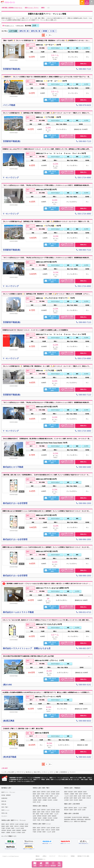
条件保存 (53, 864)
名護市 (7, 826)
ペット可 (4, 772)
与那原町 (24, 830)
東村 (34, 796)
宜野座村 (4, 830)
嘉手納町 (22, 824)
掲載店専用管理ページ (40, 859)
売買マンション (5, 810)
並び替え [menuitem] (5, 31)
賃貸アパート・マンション (8, 792)
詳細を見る (83, 64)
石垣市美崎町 (68, 817)
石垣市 (23, 833)
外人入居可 (11, 772)
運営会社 (38, 856)
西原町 (26, 826)
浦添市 (7, 824)
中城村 (3, 828)
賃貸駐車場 (4, 798)
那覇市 (3, 824)
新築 (57, 772)
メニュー (92, 2)
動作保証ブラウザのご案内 (83, 856)
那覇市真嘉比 (81, 820)
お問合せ (44, 856)
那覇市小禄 (77, 822)
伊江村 (39, 802)
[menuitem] (13, 31)
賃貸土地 (4, 801)
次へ (50, 35)
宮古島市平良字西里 (77, 817)
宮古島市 (13, 833)
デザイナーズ (20, 772)
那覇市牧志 (83, 822)
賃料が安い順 (24, 31)
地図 (35, 864)
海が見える (29, 772)
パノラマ (86, 48)
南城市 (3, 833)
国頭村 (58, 794)
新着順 (45, 31)
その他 (52, 31)
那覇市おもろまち (69, 822)
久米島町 (19, 833)
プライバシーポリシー (63, 856)
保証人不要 (37, 772)
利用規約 (73, 856)
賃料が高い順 (36, 31)
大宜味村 (22, 826)
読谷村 (26, 824)
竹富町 (39, 820)
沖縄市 (13, 828)
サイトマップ (52, 856)
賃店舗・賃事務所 (6, 795)
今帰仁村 (16, 826)
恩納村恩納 (67, 820)
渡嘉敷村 (48, 820)
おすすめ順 (13, 31)
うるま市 (17, 828)
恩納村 (3, 826)
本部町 (12, 826)
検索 (59, 864)
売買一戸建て (5, 807)
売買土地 (4, 804)
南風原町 (19, 830)
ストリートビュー (55, 48)
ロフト (52, 772)
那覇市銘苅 (73, 820)
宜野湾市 (12, 824)
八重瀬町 (8, 833)
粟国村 (52, 820)
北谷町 (17, 824)
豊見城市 (9, 830)
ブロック (47, 864)
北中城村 (8, 828)
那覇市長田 (88, 820)
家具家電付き (64, 772)
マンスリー (73, 772)
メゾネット (45, 772)
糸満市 (14, 830)
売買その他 (4, 813)
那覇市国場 (86, 817)
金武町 (22, 828)
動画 (77, 48)
